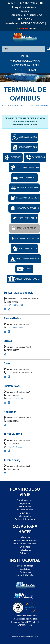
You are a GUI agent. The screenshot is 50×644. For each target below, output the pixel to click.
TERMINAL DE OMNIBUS (37, 106)
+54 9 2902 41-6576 (15, 328)
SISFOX (23, 637)
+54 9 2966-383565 (14, 305)
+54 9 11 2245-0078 (15, 399)
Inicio (5, 106)
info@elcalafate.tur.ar (25, 8)
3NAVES (30, 637)
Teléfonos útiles (17, 106)
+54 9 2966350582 (14, 447)
